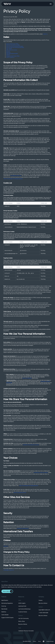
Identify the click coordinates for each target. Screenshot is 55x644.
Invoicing (4, 606)
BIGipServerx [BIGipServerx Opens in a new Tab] (24, 224)
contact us (45, 34)
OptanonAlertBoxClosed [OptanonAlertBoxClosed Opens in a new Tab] (22, 227)
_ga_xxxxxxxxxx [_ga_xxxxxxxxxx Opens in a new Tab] (23, 250)
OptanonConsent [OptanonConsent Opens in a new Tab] (32, 227)
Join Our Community (23, 618)
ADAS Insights (22, 603)
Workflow (4, 612)
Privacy (34, 641)
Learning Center (22, 606)
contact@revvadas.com (9, 570)
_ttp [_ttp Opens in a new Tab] (26, 273)
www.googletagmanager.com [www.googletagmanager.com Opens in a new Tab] (11, 253)
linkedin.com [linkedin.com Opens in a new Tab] (7, 279)
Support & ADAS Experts (7, 618)
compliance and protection (23, 528)
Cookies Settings (50, 641)
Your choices (9, 49)
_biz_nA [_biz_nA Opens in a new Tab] (21, 247)
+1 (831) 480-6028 (43, 613)
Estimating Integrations (7, 603)
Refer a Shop (22, 621)
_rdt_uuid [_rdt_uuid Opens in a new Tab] (19, 270)
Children (8, 55)
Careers (41, 600)
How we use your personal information (15, 46)
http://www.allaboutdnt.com (20, 492)
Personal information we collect (13, 45)
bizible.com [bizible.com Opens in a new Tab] (7, 206)
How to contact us (10, 57)
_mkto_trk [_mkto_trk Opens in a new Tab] (22, 246)
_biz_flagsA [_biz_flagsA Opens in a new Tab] (33, 246)
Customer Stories (23, 612)
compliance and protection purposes (31, 445)
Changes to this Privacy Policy (13, 56)
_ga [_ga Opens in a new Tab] (32, 245)
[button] (51, 4)
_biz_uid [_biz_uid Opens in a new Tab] (22, 245)
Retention (8, 52)
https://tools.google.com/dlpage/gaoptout (13, 179)
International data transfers (12, 54)
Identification (5, 600)
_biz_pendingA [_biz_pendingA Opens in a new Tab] (27, 245)
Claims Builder (5, 615)
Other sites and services (12, 50)
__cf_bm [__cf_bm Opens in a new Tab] (19, 224)
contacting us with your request (41, 472)
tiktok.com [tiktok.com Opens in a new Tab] (7, 276)
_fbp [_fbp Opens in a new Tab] (29, 273)
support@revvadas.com (44, 610)
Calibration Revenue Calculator (26, 631)
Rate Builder (4, 609)
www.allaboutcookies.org (16, 176)
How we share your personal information (15, 47)
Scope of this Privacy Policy (12, 44)
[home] (7, 4)
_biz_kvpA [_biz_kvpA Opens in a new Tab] (27, 246)
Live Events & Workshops (24, 609)
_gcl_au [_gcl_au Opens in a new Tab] (32, 273)
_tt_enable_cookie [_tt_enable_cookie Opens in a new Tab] (21, 273)
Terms (39, 641)
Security (8, 51)
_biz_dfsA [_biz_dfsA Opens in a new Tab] (36, 245)
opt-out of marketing (27, 378)
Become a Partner (23, 624)
